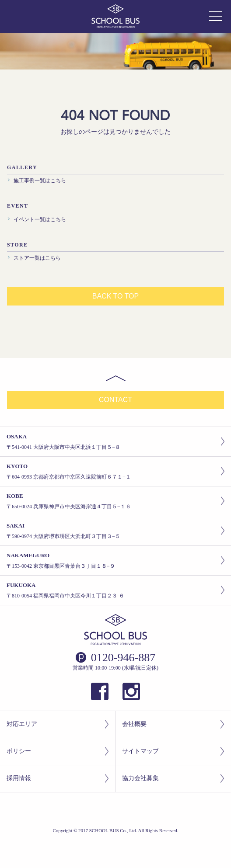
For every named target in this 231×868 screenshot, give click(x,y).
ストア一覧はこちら (37, 258)
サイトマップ (173, 752)
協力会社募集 (173, 779)
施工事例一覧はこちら (40, 181)
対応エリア (58, 724)
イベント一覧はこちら (40, 219)
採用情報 (58, 779)
